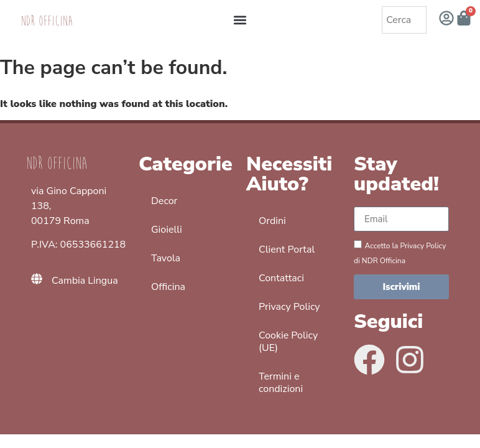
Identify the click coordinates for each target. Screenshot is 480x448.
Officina (168, 287)
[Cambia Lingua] (37, 281)
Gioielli (167, 230)
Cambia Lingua (85, 281)
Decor (164, 201)
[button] (240, 20)
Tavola (166, 258)
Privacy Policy (289, 307)
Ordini (272, 221)
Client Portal (287, 250)
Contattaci (281, 278)
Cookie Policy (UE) (288, 342)
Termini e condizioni (281, 383)
